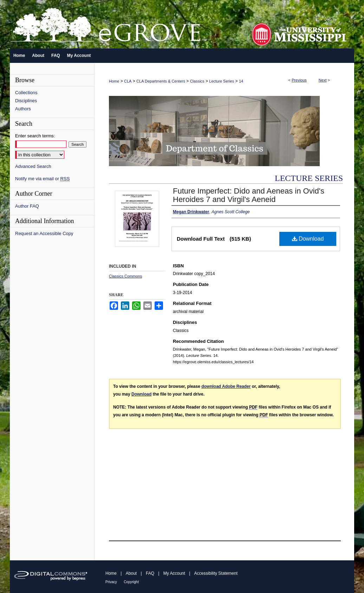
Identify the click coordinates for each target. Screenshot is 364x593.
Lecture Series (222, 81)
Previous (299, 80)
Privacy (111, 582)
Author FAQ (27, 206)
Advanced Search (33, 166)
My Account (174, 573)
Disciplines (26, 101)
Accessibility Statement (216, 573)
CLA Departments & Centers (161, 81)
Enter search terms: (35, 136)
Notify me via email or (42, 179)
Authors (23, 109)
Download (308, 239)
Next (323, 80)
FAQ (150, 573)
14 (241, 81)
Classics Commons (125, 276)
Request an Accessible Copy (44, 233)
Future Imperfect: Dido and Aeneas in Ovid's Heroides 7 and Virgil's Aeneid (249, 195)
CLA (128, 81)
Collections (26, 93)
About (131, 573)
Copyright (131, 582)
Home (114, 81)
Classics (197, 81)
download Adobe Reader (226, 386)
